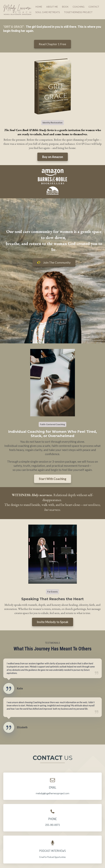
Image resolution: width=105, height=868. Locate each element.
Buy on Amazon (53, 157)
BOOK (65, 7)
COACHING (78, 7)
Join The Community (54, 262)
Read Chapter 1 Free (52, 44)
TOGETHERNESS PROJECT (78, 12)
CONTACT (94, 7)
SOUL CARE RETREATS (48, 12)
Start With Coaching (53, 479)
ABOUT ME (52, 7)
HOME (39, 7)
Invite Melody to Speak (53, 622)
